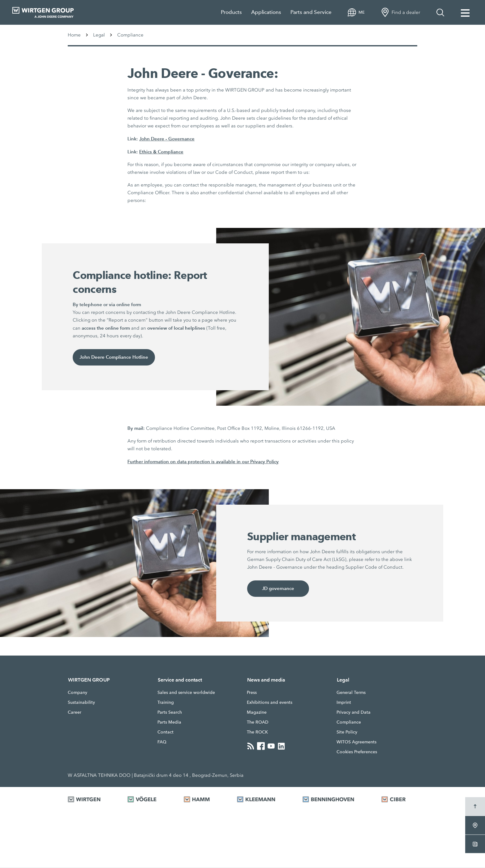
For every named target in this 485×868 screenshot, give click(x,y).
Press (252, 693)
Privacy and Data (354, 712)
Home (74, 35)
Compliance (349, 722)
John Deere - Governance (167, 139)
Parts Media (169, 722)
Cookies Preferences (357, 752)
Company (77, 693)
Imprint (344, 703)
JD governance (278, 589)
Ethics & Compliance (161, 152)
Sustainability (81, 703)
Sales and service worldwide (186, 693)
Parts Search (170, 712)
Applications (266, 12)
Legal (99, 35)
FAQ (162, 742)
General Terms (351, 693)
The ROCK (257, 732)
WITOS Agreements (356, 742)
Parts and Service (311, 12)
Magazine (257, 712)
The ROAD (258, 722)
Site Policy (347, 732)
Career (75, 712)
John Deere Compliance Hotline (114, 357)
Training (166, 703)
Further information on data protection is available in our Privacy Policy (203, 462)
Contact (165, 732)
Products (231, 12)
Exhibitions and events (270, 703)
